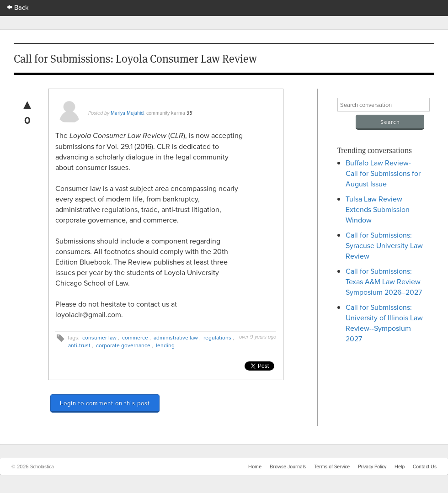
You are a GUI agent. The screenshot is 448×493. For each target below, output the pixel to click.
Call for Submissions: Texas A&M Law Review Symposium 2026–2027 (384, 281)
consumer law (99, 337)
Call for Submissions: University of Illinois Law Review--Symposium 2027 (384, 323)
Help (400, 466)
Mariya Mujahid (127, 113)
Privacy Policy (372, 466)
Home (255, 466)
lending (165, 345)
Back (18, 7)
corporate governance (123, 345)
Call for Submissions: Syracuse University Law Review (384, 245)
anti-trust (79, 345)
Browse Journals (288, 466)
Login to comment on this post (105, 403)
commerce (135, 337)
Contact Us (425, 466)
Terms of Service (332, 466)
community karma (166, 113)
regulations (217, 337)
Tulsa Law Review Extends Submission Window (378, 209)
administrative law (176, 337)
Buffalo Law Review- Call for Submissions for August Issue (383, 173)
